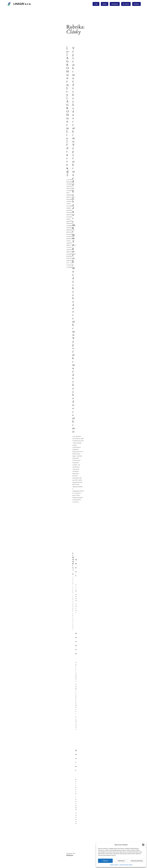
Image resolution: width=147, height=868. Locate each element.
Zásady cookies (114, 865)
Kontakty (136, 4)
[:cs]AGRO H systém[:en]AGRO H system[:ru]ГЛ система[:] (68, 112)
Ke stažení (126, 4)
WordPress (70, 855)
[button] (143, 845)
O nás (96, 4)
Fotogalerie (115, 4)
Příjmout (105, 861)
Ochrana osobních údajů (126, 865)
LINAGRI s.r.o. (22, 4)
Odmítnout (121, 861)
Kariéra (105, 4)
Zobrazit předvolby (137, 861)
